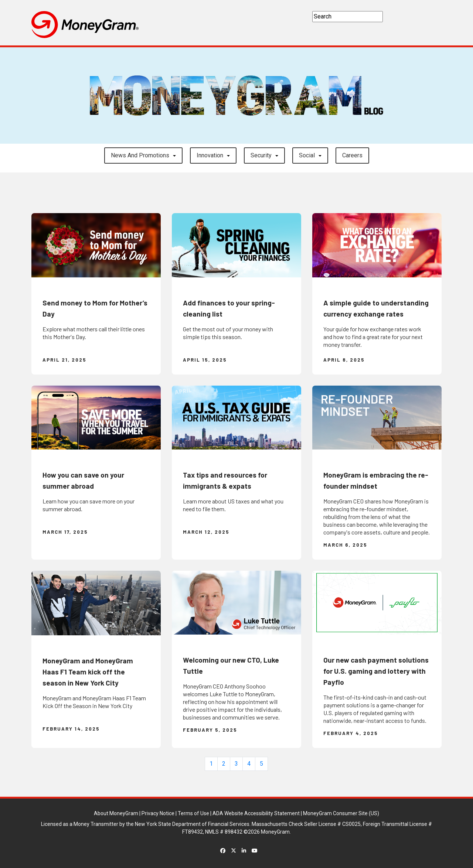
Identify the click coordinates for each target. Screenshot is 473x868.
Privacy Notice (158, 813)
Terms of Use (193, 813)
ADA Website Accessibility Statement (256, 813)
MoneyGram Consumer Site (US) (341, 813)
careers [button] (352, 155)
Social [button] (307, 155)
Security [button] (261, 155)
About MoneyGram (116, 813)
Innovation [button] (210, 155)
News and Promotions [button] (140, 155)
